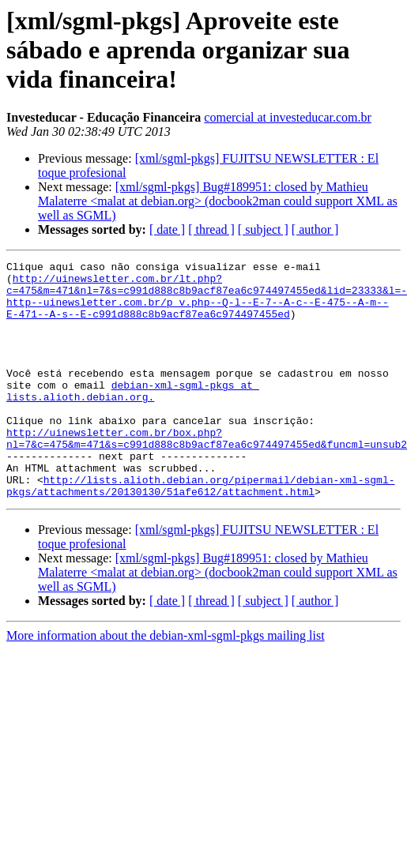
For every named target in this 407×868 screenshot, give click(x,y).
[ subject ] (263, 229)
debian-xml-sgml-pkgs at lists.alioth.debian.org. (133, 418)
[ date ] (167, 229)
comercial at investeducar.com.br (287, 117)
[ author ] (315, 229)
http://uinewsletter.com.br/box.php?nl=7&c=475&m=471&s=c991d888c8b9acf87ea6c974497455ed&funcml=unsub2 (207, 475)
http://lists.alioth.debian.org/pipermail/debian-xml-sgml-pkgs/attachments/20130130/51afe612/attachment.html (200, 532)
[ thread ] (211, 229)
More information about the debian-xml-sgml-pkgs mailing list (166, 683)
